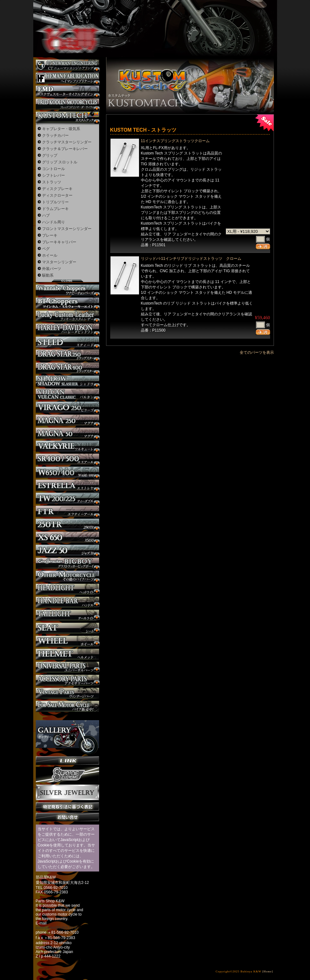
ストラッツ (52, 182)
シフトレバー (54, 175)
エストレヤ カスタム (67, 485)
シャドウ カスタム (67, 381)
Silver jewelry (67, 793)
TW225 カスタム (67, 498)
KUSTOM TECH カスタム (67, 117)
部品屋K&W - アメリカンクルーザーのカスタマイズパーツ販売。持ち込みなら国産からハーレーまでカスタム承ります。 (66, 22)
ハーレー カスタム (67, 329)
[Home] (268, 971)
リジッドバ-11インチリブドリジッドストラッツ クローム (191, 259)
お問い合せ (67, 817)
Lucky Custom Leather (67, 316)
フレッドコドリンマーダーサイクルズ (67, 104)
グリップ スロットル (60, 162)
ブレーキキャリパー (59, 242)
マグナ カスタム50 (67, 433)
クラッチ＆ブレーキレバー (65, 149)
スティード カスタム (67, 342)
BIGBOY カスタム (67, 563)
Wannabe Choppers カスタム (67, 290)
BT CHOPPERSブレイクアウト (67, 303)
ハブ (46, 215)
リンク (67, 761)
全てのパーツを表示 (257, 352)
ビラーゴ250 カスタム (67, 407)
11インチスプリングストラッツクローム (175, 141)
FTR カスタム (67, 511)
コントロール (54, 169)
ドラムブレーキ (55, 209)
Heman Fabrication (67, 78)
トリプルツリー (55, 202)
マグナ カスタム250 (67, 420)
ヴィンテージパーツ (67, 693)
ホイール (50, 255)
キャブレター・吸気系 (61, 129)
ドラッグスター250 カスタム (67, 355)
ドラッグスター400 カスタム (67, 368)
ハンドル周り (54, 222)
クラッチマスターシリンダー (67, 142)
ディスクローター (57, 195)
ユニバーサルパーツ (67, 667)
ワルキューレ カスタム (67, 446)
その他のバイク (67, 576)
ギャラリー (67, 734)
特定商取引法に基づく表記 (67, 807)
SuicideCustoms (67, 775)
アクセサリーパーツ (67, 680)
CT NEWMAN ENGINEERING (67, 65)
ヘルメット (67, 654)
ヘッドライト (67, 589)
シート (67, 628)
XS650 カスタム (67, 537)
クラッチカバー (55, 135)
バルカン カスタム (67, 394)
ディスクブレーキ (57, 189)
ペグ (46, 249)
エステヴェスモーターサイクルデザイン (67, 91)
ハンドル (67, 602)
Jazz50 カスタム (67, 550)
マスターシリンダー (59, 262)
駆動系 (48, 275)
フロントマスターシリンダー (67, 229)
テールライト (67, 615)
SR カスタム (67, 459)
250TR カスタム (67, 524)
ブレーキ (50, 235)
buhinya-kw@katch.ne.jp (57, 928)
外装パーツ (52, 269)
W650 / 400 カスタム (67, 472)
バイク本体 (67, 706)
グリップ (50, 155)
